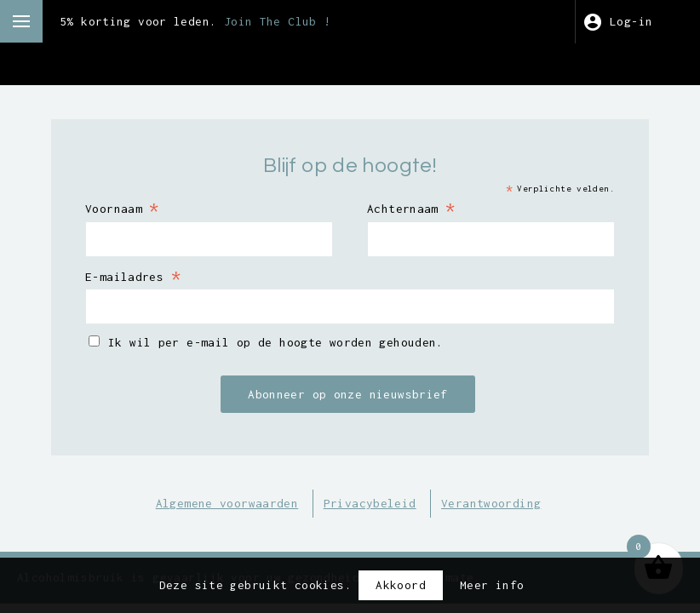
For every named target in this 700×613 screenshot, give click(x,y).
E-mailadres (133, 276)
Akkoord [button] (401, 585)
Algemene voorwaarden (227, 503)
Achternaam (411, 208)
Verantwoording (491, 503)
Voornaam (122, 208)
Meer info (492, 585)
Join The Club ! (278, 21)
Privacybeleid (370, 503)
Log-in (631, 21)
